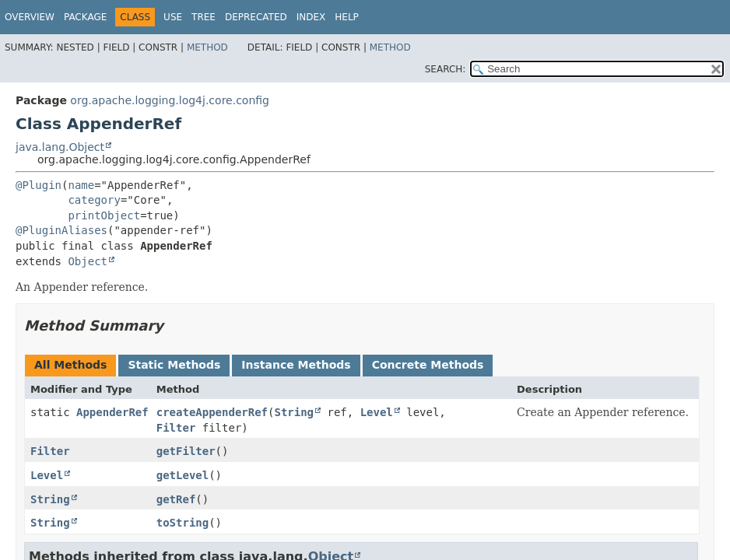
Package (85, 17)
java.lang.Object (60, 147)
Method (207, 47)
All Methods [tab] (70, 365)
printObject (104, 215)
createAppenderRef (212, 412)
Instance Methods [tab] (296, 365)
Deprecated (256, 17)
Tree (204, 17)
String (294, 412)
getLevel (182, 475)
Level (377, 412)
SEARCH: (446, 69)
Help (347, 17)
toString (182, 523)
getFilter (186, 451)
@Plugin (39, 185)
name (81, 185)
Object (88, 261)
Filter (176, 428)
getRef (176, 499)
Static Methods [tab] (174, 365)
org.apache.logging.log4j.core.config (170, 100)
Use (173, 17)
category (94, 200)
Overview (30, 17)
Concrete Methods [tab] (428, 365)
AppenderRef (112, 412)
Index (311, 17)
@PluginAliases (61, 230)
